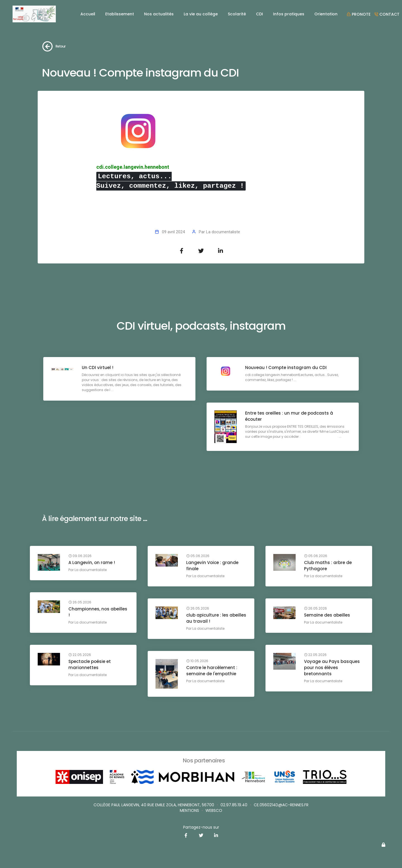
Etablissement (120, 14)
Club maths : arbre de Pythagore (328, 566)
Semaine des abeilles (328, 615)
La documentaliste (223, 232)
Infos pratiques (289, 14)
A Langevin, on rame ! (92, 563)
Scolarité (237, 14)
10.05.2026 (198, 661)
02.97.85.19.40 (234, 805)
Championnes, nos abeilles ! (98, 612)
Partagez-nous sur (201, 827)
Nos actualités (159, 14)
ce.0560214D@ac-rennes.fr (281, 805)
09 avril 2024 (173, 232)
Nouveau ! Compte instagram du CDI (286, 368)
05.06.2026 (198, 556)
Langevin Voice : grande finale (213, 566)
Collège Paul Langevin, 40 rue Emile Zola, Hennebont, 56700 (154, 805)
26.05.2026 (80, 603)
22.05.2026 (80, 655)
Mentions (189, 810)
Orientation (326, 14)
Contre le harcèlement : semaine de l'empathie (212, 671)
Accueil (88, 14)
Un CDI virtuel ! (98, 368)
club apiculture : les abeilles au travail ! (208, 618)
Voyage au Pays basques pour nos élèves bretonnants (332, 668)
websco (214, 810)
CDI (259, 14)
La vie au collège (201, 14)
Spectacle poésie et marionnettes (90, 665)
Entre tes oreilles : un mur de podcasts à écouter (290, 417)
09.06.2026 (81, 556)
